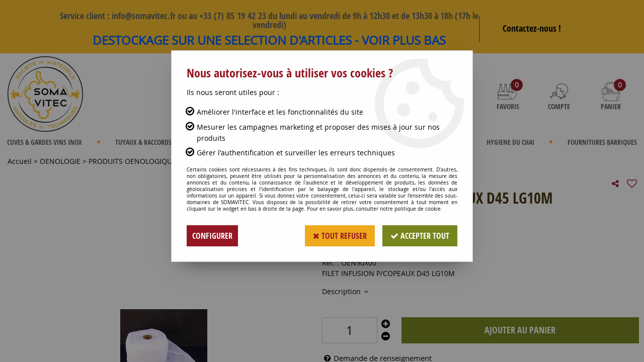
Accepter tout (420, 236)
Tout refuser (340, 236)
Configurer (212, 236)
